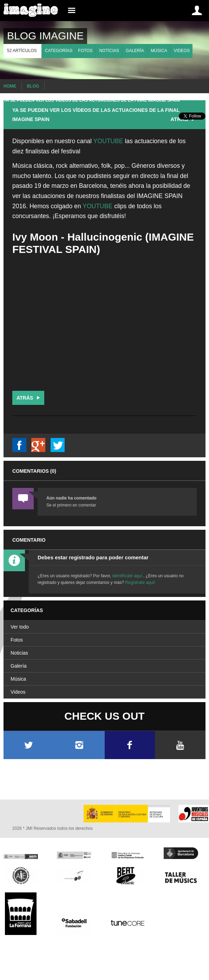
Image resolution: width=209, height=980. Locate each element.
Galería (135, 51)
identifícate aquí (128, 576)
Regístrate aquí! (140, 583)
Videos (182, 51)
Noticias (109, 51)
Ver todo (20, 627)
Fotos (85, 51)
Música (159, 51)
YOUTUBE (109, 141)
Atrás (29, 398)
